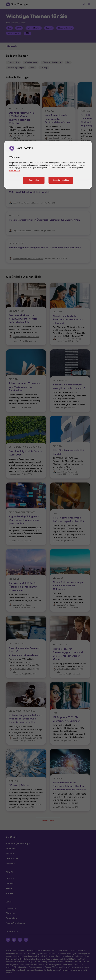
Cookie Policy (14, 170)
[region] (48, 165)
